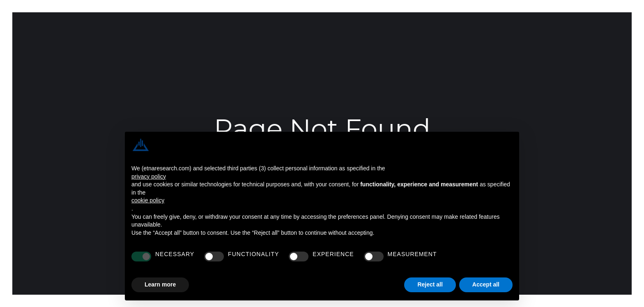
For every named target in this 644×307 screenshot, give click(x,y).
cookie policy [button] (148, 200)
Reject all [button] (430, 284)
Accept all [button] (486, 284)
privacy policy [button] (149, 176)
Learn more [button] (160, 284)
